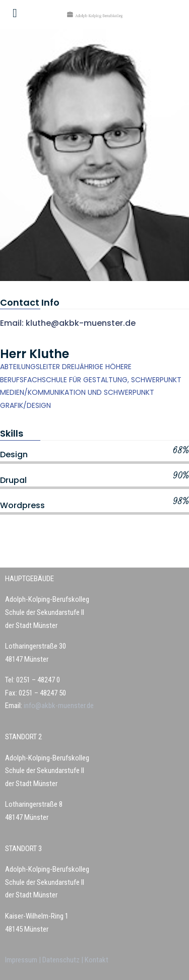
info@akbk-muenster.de (58, 706)
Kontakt (97, 960)
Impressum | (24, 960)
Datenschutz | (64, 960)
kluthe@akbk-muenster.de (81, 323)
